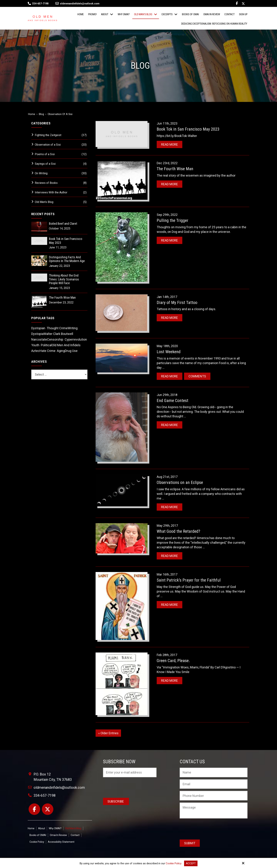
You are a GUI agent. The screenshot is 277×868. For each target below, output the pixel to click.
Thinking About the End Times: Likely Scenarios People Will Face (64, 279)
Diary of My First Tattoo (177, 303)
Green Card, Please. (173, 661)
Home (32, 114)
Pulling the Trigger (173, 220)
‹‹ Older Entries (108, 733)
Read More (170, 144)
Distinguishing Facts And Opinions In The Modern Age (67, 259)
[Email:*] (214, 784)
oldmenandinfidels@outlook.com (77, 4)
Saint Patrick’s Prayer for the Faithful (189, 580)
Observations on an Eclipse (180, 482)
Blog (41, 114)
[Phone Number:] (214, 796)
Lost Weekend (169, 352)
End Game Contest (173, 401)
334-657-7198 (40, 4)
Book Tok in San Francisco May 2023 (188, 129)
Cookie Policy (174, 863)
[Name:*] (214, 772)
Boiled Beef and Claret (63, 224)
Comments (197, 376)
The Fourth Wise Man (175, 169)
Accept (191, 863)
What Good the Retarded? (178, 531)
